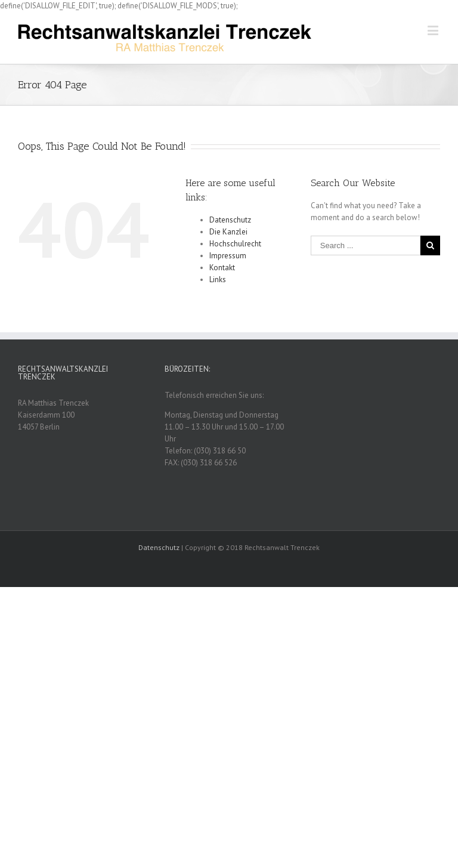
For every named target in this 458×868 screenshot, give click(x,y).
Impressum (228, 256)
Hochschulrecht (235, 244)
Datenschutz (230, 220)
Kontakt (222, 268)
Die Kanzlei (228, 232)
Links (218, 279)
